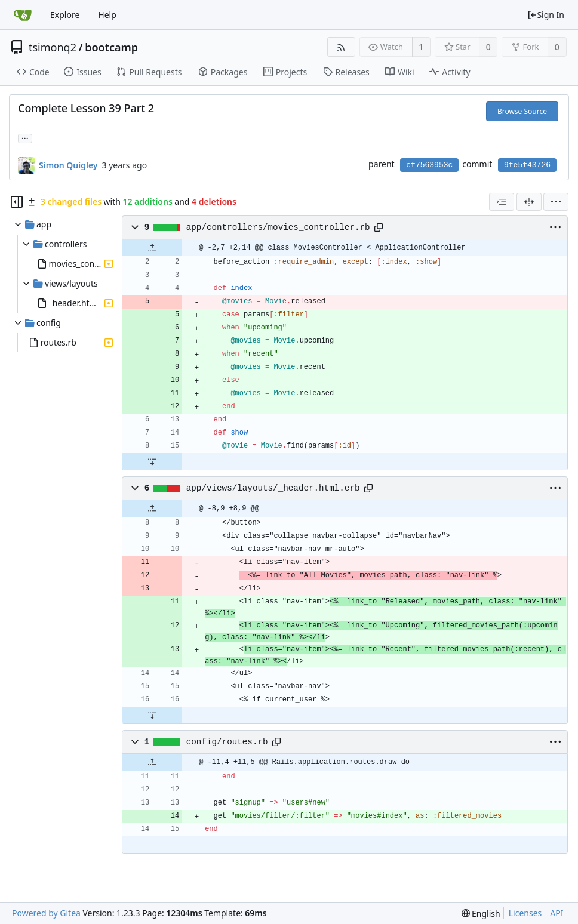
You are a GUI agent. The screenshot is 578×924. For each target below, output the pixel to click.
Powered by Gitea (46, 913)
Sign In (546, 15)
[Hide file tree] (17, 202)
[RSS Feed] (341, 47)
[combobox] (502, 202)
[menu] (556, 202)
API (557, 913)
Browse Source (522, 111)
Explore (65, 15)
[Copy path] (379, 227)
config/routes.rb (227, 742)
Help (107, 15)
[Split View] (529, 202)
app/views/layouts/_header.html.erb (273, 488)
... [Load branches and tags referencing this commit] (25, 138)
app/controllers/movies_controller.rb (278, 227)
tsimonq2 (53, 47)
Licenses (525, 913)
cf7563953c (429, 165)
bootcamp (111, 47)
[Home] (23, 15)
